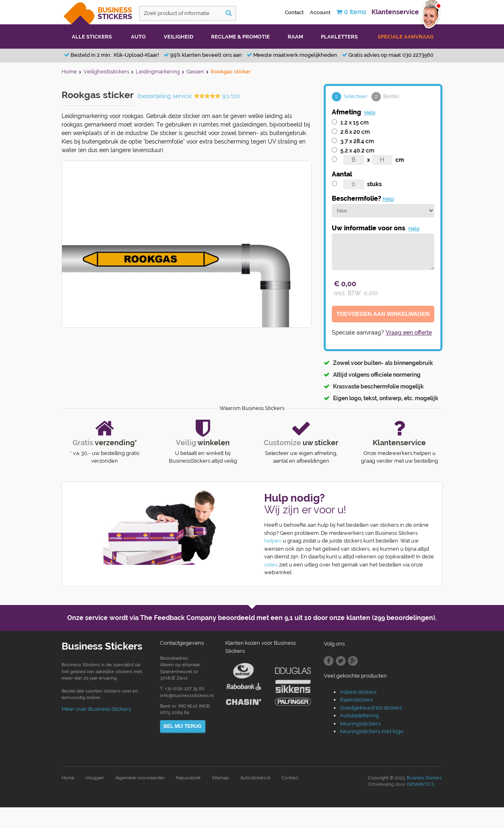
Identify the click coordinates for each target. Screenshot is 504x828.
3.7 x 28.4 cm (357, 141)
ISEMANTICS (421, 785)
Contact (294, 12)
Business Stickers (424, 778)
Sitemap (220, 778)
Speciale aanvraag (406, 37)
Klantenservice (395, 12)
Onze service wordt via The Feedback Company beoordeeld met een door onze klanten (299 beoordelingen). (252, 618)
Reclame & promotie (240, 37)
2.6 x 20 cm (355, 132)
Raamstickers (356, 700)
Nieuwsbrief (188, 778)
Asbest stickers (358, 692)
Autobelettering (359, 716)
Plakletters (339, 37)
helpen (273, 541)
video (271, 565)
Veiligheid (178, 37)
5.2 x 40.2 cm (357, 150)
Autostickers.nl (255, 778)
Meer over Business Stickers (96, 709)
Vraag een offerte (409, 333)
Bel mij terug (183, 726)
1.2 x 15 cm (355, 122)
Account (320, 12)
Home (68, 778)
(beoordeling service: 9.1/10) (189, 96)
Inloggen (95, 778)
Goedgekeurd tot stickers (371, 708)
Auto (138, 37)
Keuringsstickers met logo (372, 732)
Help (370, 113)
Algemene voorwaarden (140, 778)
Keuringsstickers (360, 724)
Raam (295, 37)
